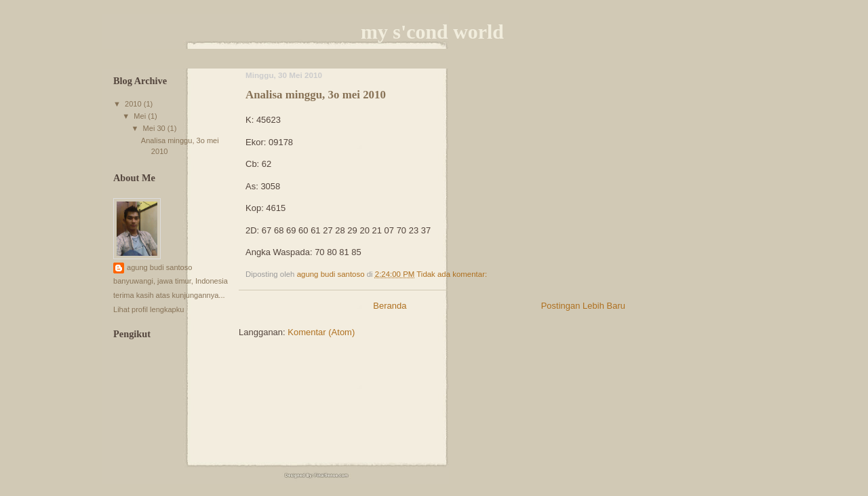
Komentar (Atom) (321, 332)
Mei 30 (155, 128)
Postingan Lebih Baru (583, 306)
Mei (141, 116)
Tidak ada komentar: (453, 274)
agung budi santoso (159, 267)
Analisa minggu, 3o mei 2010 (316, 95)
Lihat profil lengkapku (149, 309)
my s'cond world (432, 32)
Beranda (390, 306)
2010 (134, 104)
